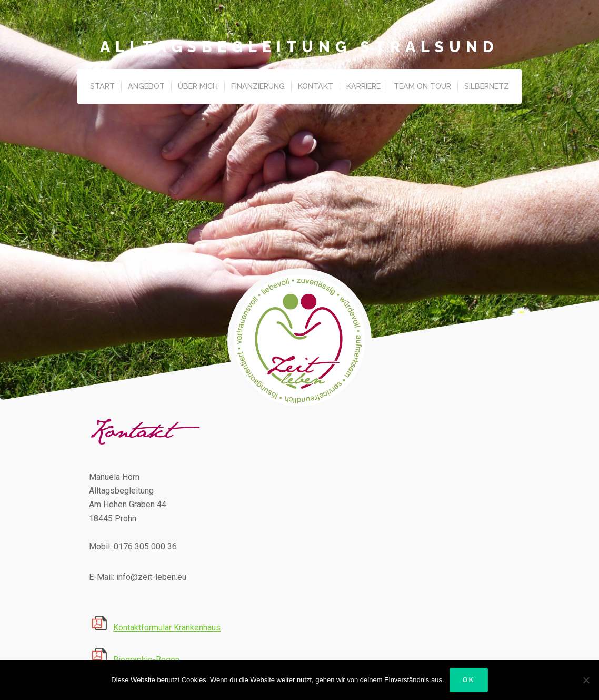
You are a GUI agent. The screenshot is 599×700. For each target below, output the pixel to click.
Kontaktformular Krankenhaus (167, 628)
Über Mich (198, 86)
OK (469, 680)
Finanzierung (258, 86)
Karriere (363, 86)
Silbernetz (487, 86)
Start (102, 86)
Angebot (146, 86)
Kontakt (316, 86)
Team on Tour (422, 86)
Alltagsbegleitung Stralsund (299, 47)
